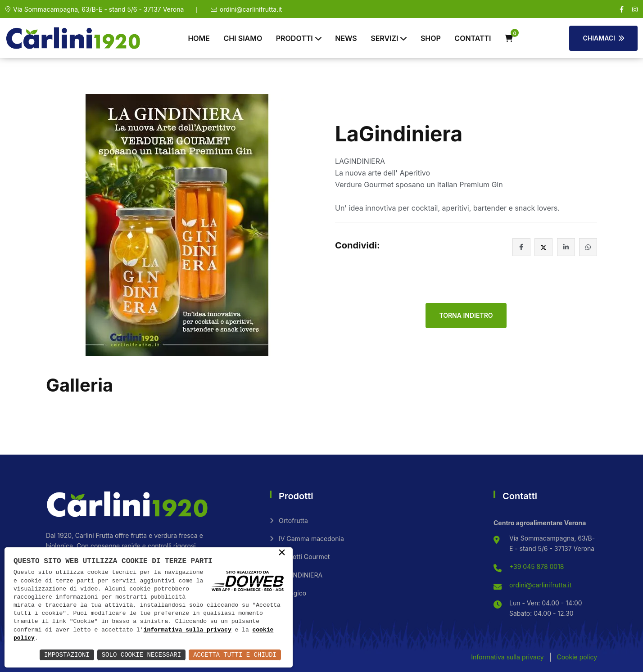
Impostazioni (67, 655)
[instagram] (635, 9)
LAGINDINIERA (301, 575)
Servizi (384, 38)
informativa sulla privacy (188, 630)
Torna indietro (466, 315)
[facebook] (622, 9)
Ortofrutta (293, 521)
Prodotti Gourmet (304, 557)
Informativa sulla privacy (507, 657)
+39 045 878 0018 (537, 566)
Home (199, 38)
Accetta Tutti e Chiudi (235, 655)
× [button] (282, 553)
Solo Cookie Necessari (141, 655)
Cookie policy (577, 657)
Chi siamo (243, 38)
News (346, 38)
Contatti (473, 38)
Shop (431, 38)
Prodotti (294, 38)
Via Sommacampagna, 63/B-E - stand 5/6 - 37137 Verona (98, 9)
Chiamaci (603, 38)
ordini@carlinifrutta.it (251, 9)
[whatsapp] (588, 247)
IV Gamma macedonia (311, 539)
